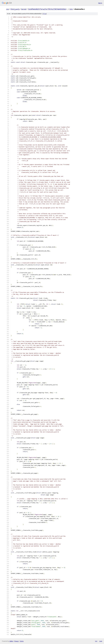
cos (8, 9)
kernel (24, 9)
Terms (22, 641)
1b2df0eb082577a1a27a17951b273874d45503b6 (47, 9)
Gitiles (11, 641)
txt (96, 641)
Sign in (100, 3)
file (45, 14)
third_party (15, 9)
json (101, 641)
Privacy (16, 641)
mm (71, 9)
